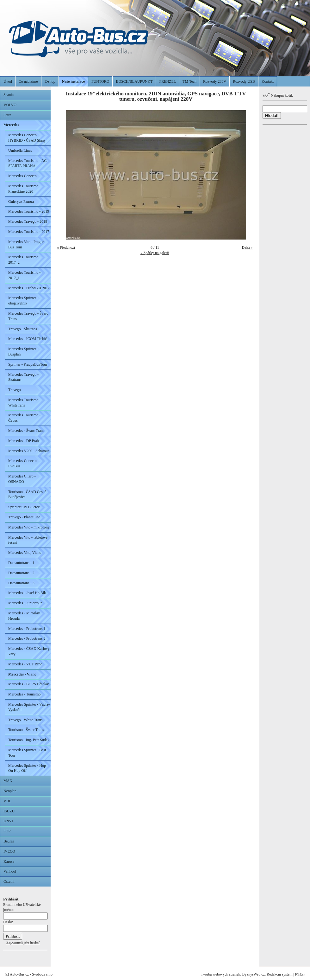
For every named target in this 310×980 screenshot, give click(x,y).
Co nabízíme (28, 81)
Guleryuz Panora (21, 202)
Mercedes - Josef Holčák (27, 593)
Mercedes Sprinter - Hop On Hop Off (27, 768)
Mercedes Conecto (22, 176)
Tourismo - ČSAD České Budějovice (27, 494)
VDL (7, 801)
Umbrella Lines (20, 151)
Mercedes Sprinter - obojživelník (23, 301)
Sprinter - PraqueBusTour (28, 364)
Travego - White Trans (25, 720)
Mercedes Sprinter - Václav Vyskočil (29, 707)
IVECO (9, 851)
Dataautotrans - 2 (21, 573)
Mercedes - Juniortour (25, 603)
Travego (15, 390)
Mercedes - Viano (22, 674)
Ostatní (9, 881)
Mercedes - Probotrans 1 (27, 629)
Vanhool (10, 871)
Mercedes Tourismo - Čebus (24, 418)
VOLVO (10, 105)
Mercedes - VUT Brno (25, 664)
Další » (247, 247)
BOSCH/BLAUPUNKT (134, 81)
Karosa (9, 862)
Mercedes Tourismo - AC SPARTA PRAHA (27, 163)
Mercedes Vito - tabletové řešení (28, 540)
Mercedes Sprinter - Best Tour (27, 753)
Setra (7, 115)
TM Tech (189, 81)
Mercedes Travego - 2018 (28, 221)
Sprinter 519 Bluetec (24, 507)
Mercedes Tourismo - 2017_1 (24, 275)
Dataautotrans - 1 (21, 563)
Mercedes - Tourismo (24, 694)
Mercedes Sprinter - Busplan (23, 352)
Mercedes (11, 125)
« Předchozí (66, 247)
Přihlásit (300, 974)
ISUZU (9, 811)
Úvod (8, 81)
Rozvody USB (244, 81)
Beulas (9, 841)
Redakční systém (280, 974)
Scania (9, 95)
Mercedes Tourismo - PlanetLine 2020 (24, 189)
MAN (8, 781)
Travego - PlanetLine (24, 517)
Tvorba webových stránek (221, 974)
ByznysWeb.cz (254, 974)
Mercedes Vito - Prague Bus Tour (26, 244)
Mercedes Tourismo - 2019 (29, 211)
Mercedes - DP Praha (24, 441)
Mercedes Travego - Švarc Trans (28, 316)
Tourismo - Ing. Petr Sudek (29, 740)
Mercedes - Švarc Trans (26, 431)
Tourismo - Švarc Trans (26, 730)
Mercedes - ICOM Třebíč (28, 339)
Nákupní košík (278, 95)
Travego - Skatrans (23, 329)
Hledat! (272, 115)
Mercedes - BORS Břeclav (28, 684)
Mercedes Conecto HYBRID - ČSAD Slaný (27, 138)
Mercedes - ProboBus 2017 (29, 288)
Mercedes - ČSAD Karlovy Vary (29, 651)
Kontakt (268, 81)
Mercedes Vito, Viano (25, 553)
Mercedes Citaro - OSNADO (22, 479)
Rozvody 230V (215, 81)
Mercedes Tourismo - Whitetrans (24, 403)
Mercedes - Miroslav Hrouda (24, 616)
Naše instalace (73, 81)
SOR (7, 831)
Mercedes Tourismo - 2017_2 (24, 260)
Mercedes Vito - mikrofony (29, 527)
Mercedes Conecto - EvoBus (24, 463)
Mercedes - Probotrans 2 (27, 638)
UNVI (8, 821)
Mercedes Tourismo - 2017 (29, 232)
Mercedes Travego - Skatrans (23, 377)
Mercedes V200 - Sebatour (29, 451)
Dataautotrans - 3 (21, 583)
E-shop (50, 81)
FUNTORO (100, 81)
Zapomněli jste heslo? (23, 942)
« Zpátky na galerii (155, 253)
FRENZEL (167, 81)
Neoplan (10, 791)
